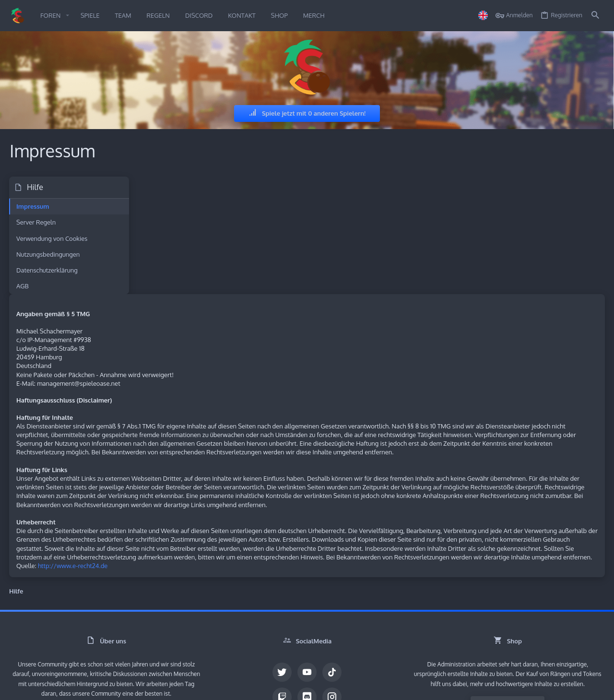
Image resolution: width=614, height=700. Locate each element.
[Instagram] (332, 614)
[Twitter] (282, 589)
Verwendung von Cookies (52, 238)
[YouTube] (307, 589)
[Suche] (595, 16)
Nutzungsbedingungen (48, 254)
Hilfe (531, 687)
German (27, 687)
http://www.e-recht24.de (203, 483)
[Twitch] (282, 614)
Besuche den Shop (508, 624)
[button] (67, 16)
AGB (23, 286)
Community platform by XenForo (88, 668)
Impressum (33, 206)
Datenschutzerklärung (47, 270)
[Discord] (307, 614)
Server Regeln (36, 222)
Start (549, 687)
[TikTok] (332, 589)
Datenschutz (503, 687)
